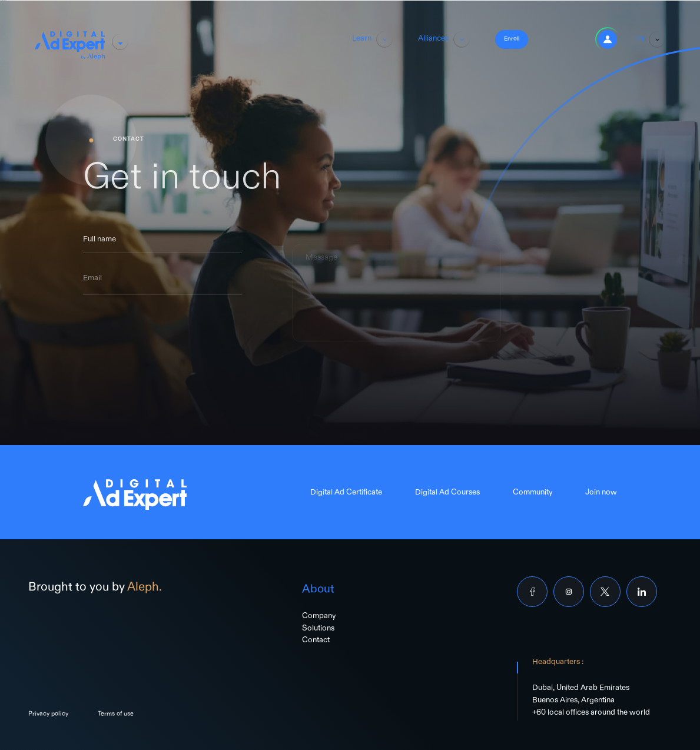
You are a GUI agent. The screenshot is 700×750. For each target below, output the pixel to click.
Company (319, 618)
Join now (601, 494)
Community (533, 494)
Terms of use (116, 715)
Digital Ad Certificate (346, 494)
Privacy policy (48, 715)
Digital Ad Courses (447, 494)
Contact (316, 642)
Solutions (318, 630)
